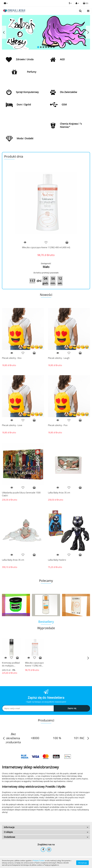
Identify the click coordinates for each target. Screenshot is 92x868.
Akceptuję (82, 863)
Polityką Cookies (39, 861)
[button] (85, 3)
